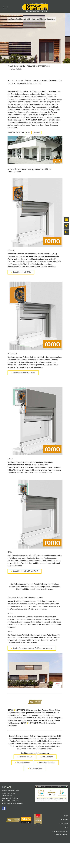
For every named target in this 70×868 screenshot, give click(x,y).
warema (37, 133)
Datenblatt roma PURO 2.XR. (23, 373)
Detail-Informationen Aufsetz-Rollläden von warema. (32, 648)
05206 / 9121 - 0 (13, 798)
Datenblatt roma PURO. (21, 272)
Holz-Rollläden (47, 757)
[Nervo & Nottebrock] (35, 7)
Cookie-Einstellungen (61, 834)
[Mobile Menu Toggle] (5, 7)
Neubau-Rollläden (25, 757)
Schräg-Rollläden (35, 768)
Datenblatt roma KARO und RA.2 (25, 571)
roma (28, 133)
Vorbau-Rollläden (22, 763)
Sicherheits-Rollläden (46, 763)
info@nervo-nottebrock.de (15, 804)
